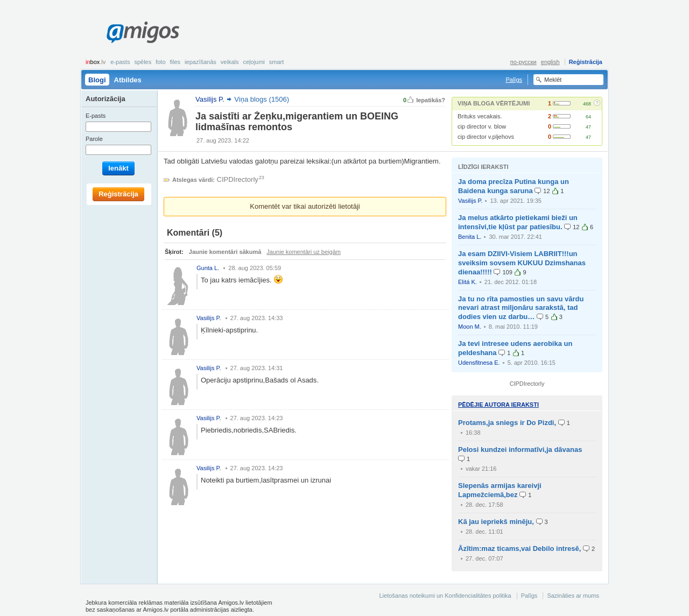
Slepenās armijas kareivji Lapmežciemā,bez (500, 490)
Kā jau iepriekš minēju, (496, 522)
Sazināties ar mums (573, 596)
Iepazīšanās (201, 62)
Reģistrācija (586, 62)
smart (277, 62)
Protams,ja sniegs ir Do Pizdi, (507, 423)
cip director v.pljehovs (486, 137)
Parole (94, 139)
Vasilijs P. (470, 201)
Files (175, 62)
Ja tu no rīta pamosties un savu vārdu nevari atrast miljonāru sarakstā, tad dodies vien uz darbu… (521, 308)
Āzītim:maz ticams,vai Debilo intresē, (519, 548)
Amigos (143, 32)
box (96, 62)
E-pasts (120, 62)
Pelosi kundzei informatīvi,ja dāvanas (520, 449)
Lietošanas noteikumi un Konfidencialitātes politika (445, 596)
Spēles (143, 62)
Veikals (230, 62)
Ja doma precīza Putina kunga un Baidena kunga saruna (514, 186)
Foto (160, 62)
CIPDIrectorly (238, 179)
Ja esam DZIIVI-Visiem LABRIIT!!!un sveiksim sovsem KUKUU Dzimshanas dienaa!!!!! (522, 263)
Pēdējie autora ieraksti (498, 405)
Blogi (97, 80)
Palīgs (514, 80)
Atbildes (128, 80)
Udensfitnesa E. (479, 363)
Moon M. (470, 327)
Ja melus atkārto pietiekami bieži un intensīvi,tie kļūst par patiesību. (518, 222)
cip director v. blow (482, 126)
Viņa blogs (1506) (262, 99)
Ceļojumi (254, 62)
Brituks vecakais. (480, 116)
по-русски (523, 62)
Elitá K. (467, 282)
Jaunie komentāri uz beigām (304, 252)
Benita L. (470, 237)
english (550, 62)
